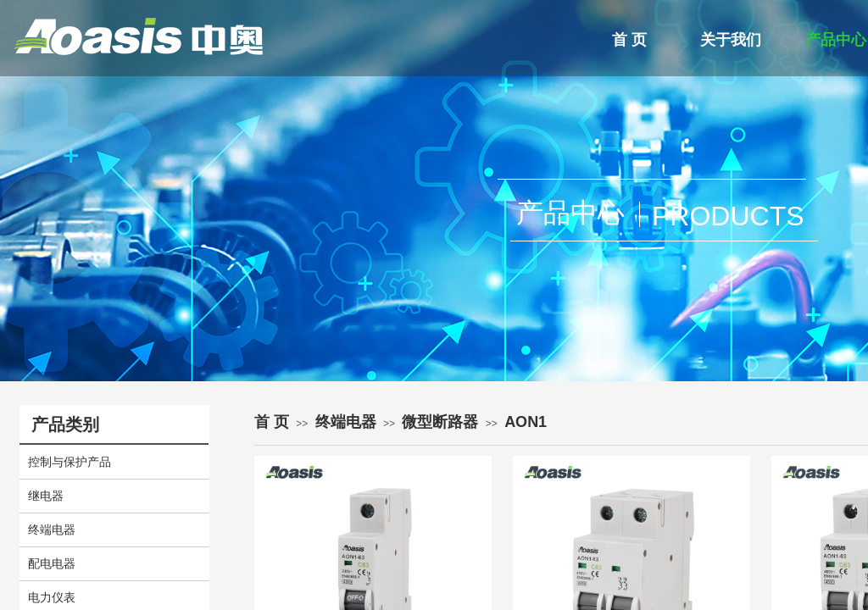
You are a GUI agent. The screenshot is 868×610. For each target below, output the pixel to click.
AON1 (526, 422)
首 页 (629, 40)
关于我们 (731, 40)
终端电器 (346, 422)
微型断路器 (440, 422)
